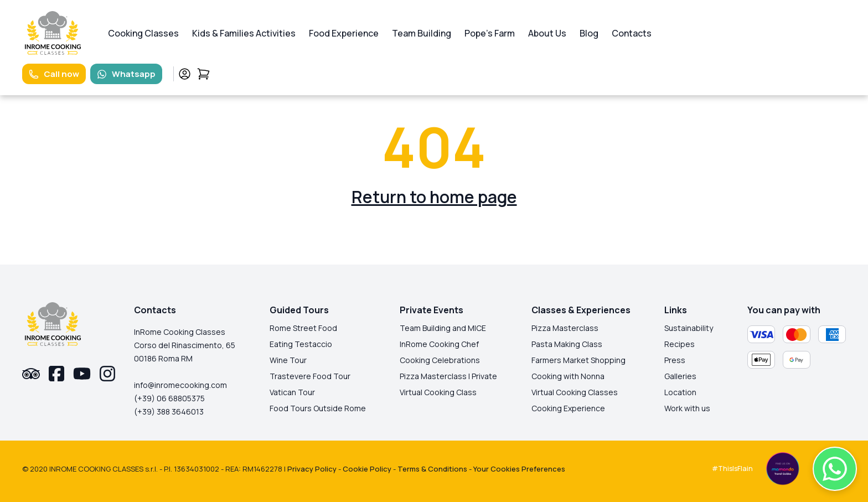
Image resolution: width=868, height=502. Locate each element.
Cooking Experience (568, 408)
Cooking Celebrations (440, 360)
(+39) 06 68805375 (169, 398)
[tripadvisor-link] (31, 374)
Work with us (687, 408)
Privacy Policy (312, 469)
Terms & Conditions (432, 469)
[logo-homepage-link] (53, 33)
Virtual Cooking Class (438, 392)
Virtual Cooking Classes (575, 392)
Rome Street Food (303, 328)
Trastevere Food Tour (310, 376)
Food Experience (344, 33)
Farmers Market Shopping (578, 360)
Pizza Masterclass (565, 328)
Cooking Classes (143, 33)
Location (680, 392)
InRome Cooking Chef (439, 344)
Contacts (632, 33)
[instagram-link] (107, 374)
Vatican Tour (292, 392)
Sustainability (689, 328)
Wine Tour (288, 360)
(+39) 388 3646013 (169, 412)
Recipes (680, 344)
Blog (589, 33)
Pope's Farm (490, 33)
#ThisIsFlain (732, 469)
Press (675, 360)
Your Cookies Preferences (519, 469)
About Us (547, 33)
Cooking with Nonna (568, 376)
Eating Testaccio (301, 344)
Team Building (422, 33)
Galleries (680, 376)
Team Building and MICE (443, 328)
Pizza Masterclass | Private (448, 376)
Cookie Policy (367, 469)
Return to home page (434, 197)
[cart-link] (203, 74)
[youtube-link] (82, 374)
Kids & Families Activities (244, 33)
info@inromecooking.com (180, 385)
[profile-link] (185, 74)
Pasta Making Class (567, 344)
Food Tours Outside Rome (318, 408)
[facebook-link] (56, 374)
